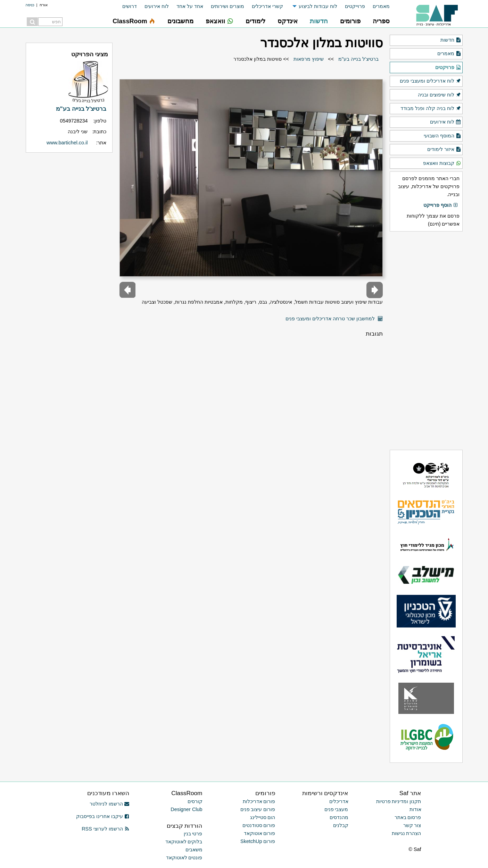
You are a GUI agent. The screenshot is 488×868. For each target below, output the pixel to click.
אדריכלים (339, 801)
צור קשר (412, 825)
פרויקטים (448, 68)
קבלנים (341, 825)
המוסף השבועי (442, 136)
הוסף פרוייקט (441, 205)
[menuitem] (377, 6)
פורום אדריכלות (259, 801)
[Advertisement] (426, 340)
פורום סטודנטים (259, 825)
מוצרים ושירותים (228, 6)
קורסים (195, 801)
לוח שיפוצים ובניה (439, 95)
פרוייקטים (355, 6)
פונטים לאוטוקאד (184, 858)
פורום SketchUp (258, 841)
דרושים (130, 6)
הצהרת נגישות (407, 833)
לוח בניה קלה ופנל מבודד (431, 109)
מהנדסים (339, 817)
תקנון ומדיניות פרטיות (399, 801)
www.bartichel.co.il (67, 143)
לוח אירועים (157, 6)
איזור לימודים (444, 150)
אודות (415, 809)
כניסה (30, 5)
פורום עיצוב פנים (258, 809)
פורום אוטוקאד (260, 833)
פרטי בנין (193, 834)
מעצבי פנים (336, 809)
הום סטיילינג (263, 817)
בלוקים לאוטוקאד (184, 842)
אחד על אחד (190, 6)
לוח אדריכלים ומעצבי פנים (430, 81)
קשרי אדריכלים (267, 6)
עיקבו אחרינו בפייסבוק (103, 816)
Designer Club (186, 809)
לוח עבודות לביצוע (318, 6)
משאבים (194, 850)
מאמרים (381, 6)
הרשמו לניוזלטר (110, 804)
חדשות (451, 40)
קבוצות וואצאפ (442, 163)
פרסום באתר (408, 817)
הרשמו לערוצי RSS (105, 829)
